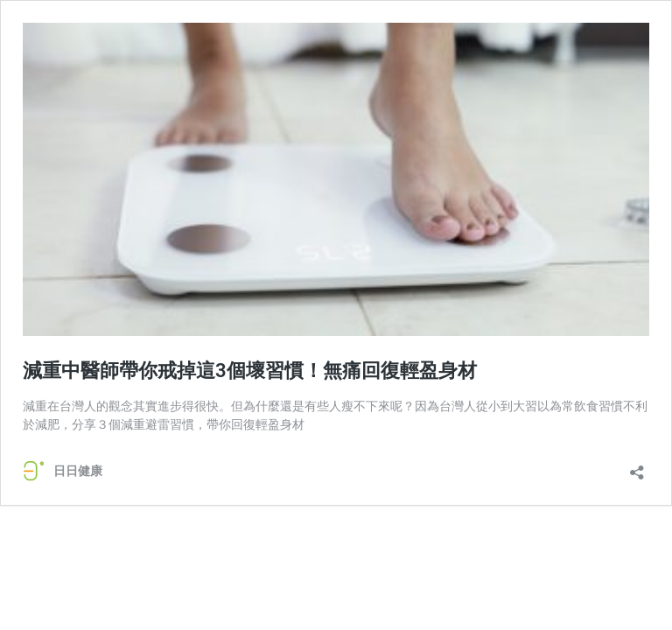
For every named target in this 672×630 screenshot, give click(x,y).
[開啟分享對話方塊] (637, 467)
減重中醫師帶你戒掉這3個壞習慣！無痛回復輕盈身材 (250, 371)
